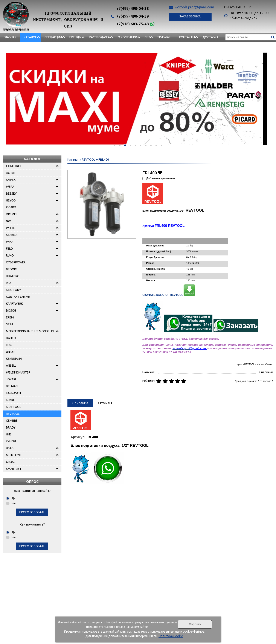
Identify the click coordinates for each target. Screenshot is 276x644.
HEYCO (11, 200)
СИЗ (147, 37)
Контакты (187, 37)
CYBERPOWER (16, 262)
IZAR (9, 345)
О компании (127, 37)
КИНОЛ (11, 441)
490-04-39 (133, 16)
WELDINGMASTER (18, 372)
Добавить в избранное (160, 173)
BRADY (11, 427)
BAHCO (11, 338)
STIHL (10, 324)
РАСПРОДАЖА (100, 37)
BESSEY (11, 194)
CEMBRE (12, 421)
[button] (115, 145)
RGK (9, 283)
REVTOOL (13, 414)
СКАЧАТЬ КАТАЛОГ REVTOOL (169, 295)
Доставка (210, 37)
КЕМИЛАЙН (14, 359)
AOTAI (10, 173)
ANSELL (11, 366)
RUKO (10, 255)
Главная (10, 37)
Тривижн (164, 37)
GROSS (11, 462)
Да (14, 498)
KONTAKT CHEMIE (18, 297)
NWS (9, 221)
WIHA (10, 242)
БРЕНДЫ (75, 37)
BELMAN (12, 386)
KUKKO (11, 400)
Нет (14, 503)
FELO (9, 249)
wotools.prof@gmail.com (194, 7)
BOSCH (11, 310)
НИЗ (9, 434)
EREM (10, 317)
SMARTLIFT (14, 469)
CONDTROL (14, 166)
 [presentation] (260, 97)
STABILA (12, 235)
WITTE (11, 228)
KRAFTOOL (14, 407)
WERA (10, 187)
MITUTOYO (14, 455)
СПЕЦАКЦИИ (53, 37)
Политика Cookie (171, 636)
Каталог (30, 37)
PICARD (11, 207)
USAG (10, 448)
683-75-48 (133, 24)
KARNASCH (13, 393)
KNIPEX (11, 180)
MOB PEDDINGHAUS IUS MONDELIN (30, 331)
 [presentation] (16, 97)
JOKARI (11, 379)
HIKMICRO (13, 276)
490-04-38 (133, 8)
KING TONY (14, 290)
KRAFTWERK (14, 304)
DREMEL (12, 214)
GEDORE (12, 269)
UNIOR (10, 352)
